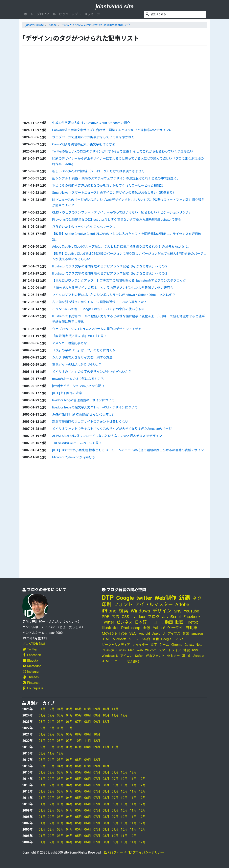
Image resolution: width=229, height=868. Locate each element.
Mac (131, 650)
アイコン (126, 656)
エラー (119, 661)
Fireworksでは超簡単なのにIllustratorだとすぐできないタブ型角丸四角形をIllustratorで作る (117, 220)
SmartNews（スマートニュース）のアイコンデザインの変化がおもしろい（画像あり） (114, 193)
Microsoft (120, 639)
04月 (60, 709)
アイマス (174, 634)
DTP (108, 598)
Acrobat (199, 656)
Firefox (192, 622)
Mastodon (32, 666)
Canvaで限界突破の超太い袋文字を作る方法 (84, 144)
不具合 (145, 639)
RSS (195, 650)
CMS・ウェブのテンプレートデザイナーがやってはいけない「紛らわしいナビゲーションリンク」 (122, 212)
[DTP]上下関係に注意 (67, 393)
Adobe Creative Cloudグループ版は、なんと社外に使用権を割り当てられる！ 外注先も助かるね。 (121, 247)
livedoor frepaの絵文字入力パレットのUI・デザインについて (95, 407)
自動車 (191, 628)
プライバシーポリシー (146, 852)
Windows (140, 611)
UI (164, 634)
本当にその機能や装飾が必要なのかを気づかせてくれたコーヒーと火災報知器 (108, 186)
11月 (115, 709)
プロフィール (46, 14)
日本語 (141, 622)
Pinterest (31, 683)
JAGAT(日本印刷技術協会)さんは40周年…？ (83, 414)
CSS (125, 617)
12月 (124, 715)
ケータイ (175, 628)
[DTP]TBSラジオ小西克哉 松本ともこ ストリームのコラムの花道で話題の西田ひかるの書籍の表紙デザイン (128, 450)
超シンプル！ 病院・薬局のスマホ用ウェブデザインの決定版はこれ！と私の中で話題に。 (116, 178)
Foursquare (33, 688)
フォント (123, 605)
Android (144, 634)
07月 (88, 709)
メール (133, 639)
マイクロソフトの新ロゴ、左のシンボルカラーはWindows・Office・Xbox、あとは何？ (114, 295)
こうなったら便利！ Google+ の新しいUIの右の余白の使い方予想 (98, 309)
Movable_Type (114, 633)
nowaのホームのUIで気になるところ (78, 379)
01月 (42, 709)
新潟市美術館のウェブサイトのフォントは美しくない (90, 422)
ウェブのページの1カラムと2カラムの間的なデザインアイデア (97, 329)
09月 (97, 709)
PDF (105, 617)
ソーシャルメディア (116, 645)
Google (125, 598)
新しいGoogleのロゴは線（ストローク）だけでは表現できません (98, 171)
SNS (178, 611)
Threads (31, 677)
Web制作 (165, 598)
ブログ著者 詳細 (34, 644)
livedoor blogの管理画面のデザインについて (83, 400)
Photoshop (131, 628)
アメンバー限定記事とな (69, 343)
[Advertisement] (52, 80)
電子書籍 (133, 661)
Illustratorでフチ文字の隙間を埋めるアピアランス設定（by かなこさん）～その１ (110, 273)
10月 (106, 709)
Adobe (53, 25)
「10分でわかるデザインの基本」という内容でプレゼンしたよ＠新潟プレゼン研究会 (113, 288)
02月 (51, 709)
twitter (144, 598)
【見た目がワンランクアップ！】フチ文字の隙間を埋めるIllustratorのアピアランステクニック (119, 281)
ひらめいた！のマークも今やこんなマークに (84, 227)
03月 (60, 715)
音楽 (186, 634)
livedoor (138, 617)
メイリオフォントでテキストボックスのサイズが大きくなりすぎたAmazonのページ (112, 429)
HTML (106, 639)
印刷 (106, 605)
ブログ (154, 617)
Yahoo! (159, 628)
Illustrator (110, 628)
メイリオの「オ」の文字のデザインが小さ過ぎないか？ (92, 372)
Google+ (167, 639)
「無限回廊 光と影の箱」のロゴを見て (80, 336)
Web (140, 650)
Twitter (30, 649)
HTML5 (107, 661)
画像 (147, 628)
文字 (154, 645)
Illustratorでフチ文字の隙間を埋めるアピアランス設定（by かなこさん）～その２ (110, 266)
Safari (139, 656)
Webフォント (155, 656)
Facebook (32, 655)
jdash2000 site (114, 6)
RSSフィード (115, 852)
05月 (69, 709)
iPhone (109, 611)
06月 (79, 709)
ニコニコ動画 (161, 622)
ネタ (197, 598)
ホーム (29, 14)
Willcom (151, 650)
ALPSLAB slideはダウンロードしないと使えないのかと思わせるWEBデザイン (107, 436)
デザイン (162, 611)
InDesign (108, 650)
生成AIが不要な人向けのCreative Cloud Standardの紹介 (96, 25)
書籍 (156, 639)
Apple (156, 634)
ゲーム (164, 645)
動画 (179, 622)
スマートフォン (170, 650)
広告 (115, 617)
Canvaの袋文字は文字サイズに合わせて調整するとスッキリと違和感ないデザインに (112, 130)
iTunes (121, 650)
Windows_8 (110, 656)
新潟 (184, 598)
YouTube (191, 611)
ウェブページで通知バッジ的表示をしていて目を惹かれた (93, 137)
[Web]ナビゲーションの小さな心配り (78, 386)
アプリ (180, 639)
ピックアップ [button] (69, 14)
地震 (187, 650)
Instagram (32, 672)
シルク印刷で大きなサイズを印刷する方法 (82, 357)
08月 (88, 715)
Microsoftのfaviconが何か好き (74, 457)
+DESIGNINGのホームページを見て (77, 443)
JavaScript (172, 617)
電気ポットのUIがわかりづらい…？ (77, 365)
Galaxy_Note (193, 645)
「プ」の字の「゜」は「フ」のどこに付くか (84, 350)
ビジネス (125, 622)
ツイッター (140, 645)
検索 (124, 611)
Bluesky (30, 661)
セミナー (173, 656)
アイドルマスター (154, 605)
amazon (197, 634)
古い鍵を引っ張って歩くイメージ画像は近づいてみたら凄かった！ (100, 302)
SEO (133, 633)
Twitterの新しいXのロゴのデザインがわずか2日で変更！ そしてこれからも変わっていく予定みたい (123, 151)
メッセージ (92, 14)
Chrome (177, 645)
